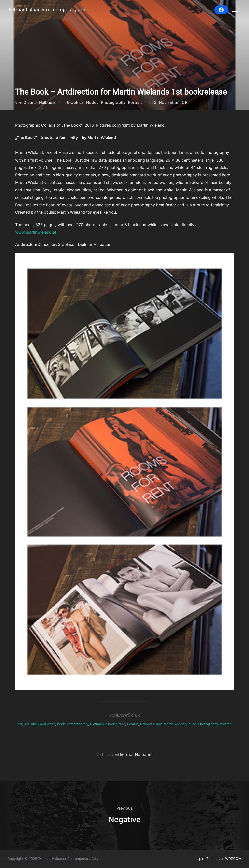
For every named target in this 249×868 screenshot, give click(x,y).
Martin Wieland (175, 724)
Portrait (135, 102)
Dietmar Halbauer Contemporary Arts (44, 10)
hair (159, 724)
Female (133, 724)
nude (192, 724)
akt (20, 724)
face (122, 724)
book (61, 724)
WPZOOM (233, 859)
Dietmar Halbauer (40, 102)
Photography (113, 102)
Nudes (92, 102)
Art (27, 724)
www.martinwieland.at (36, 232)
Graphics (75, 102)
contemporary (77, 724)
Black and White (43, 724)
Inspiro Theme (206, 859)
